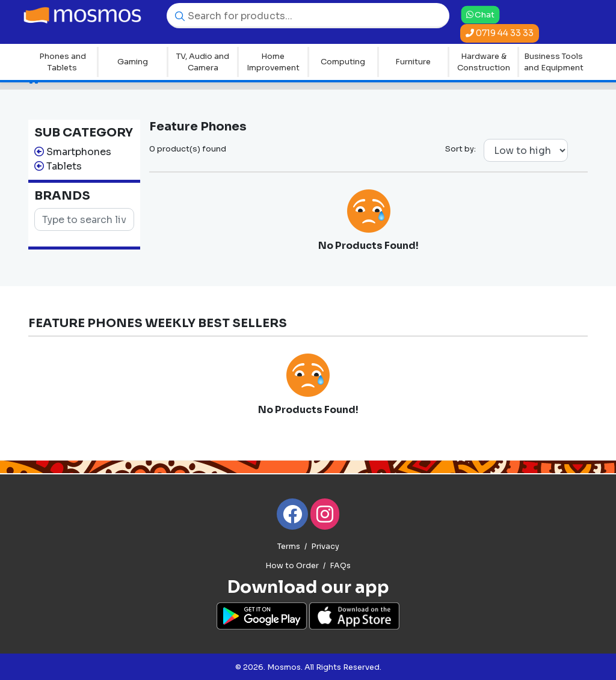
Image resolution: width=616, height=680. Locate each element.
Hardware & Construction (484, 62)
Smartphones (79, 152)
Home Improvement (273, 62)
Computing (343, 62)
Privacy (325, 547)
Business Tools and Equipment (554, 62)
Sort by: (460, 149)
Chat (480, 14)
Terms (289, 547)
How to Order (292, 566)
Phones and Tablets (63, 62)
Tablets (64, 166)
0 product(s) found (188, 149)
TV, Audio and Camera (203, 62)
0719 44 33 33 (500, 33)
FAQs (340, 566)
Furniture (413, 62)
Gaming (133, 62)
